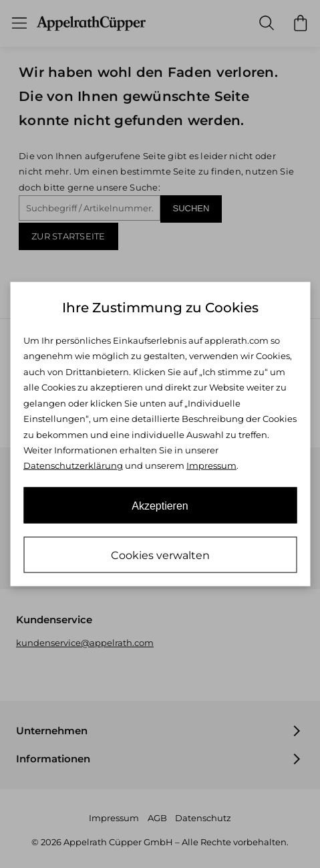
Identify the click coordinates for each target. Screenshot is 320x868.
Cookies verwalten (160, 555)
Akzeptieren (160, 505)
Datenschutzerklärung (73, 465)
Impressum (211, 465)
